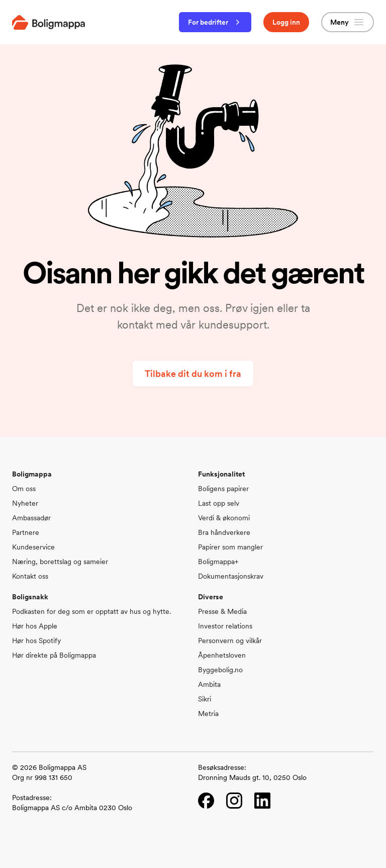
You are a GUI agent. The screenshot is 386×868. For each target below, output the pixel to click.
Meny (348, 22)
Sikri (205, 699)
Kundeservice (33, 547)
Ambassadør (31, 518)
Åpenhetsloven (222, 655)
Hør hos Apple (35, 626)
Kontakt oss (30, 576)
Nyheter (25, 503)
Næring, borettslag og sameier (60, 562)
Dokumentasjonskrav (231, 576)
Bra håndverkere (224, 532)
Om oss (24, 489)
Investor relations (225, 626)
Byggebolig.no (220, 670)
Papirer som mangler (230, 547)
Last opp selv (219, 503)
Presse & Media (222, 611)
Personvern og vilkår (230, 641)
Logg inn (286, 22)
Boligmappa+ (218, 562)
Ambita (209, 684)
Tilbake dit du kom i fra (193, 374)
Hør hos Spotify (36, 641)
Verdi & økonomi (224, 518)
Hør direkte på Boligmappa (54, 655)
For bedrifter (215, 22)
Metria (208, 714)
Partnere (26, 532)
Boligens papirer (223, 489)
